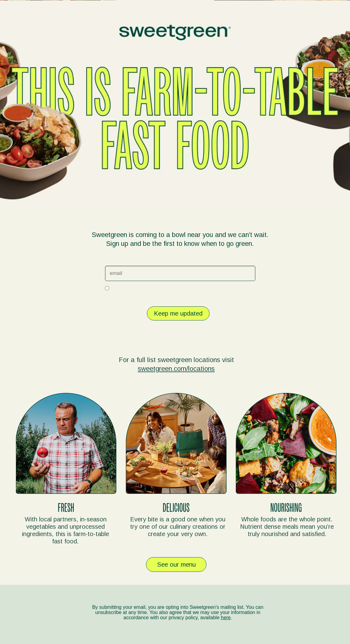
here (226, 618)
